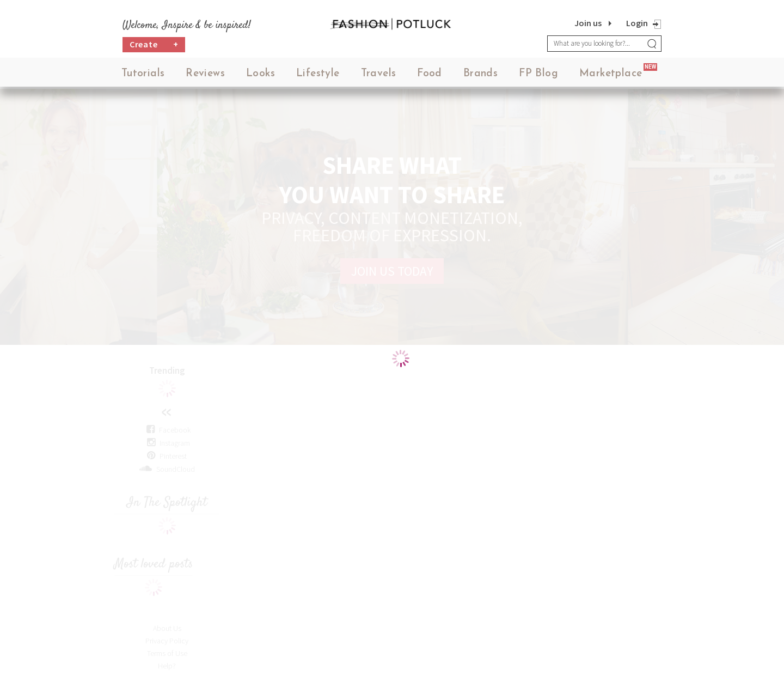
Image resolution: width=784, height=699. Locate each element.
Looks (261, 76)
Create (154, 47)
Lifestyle (318, 76)
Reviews (205, 76)
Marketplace (611, 76)
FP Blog (538, 76)
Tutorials (143, 76)
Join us (588, 23)
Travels (379, 76)
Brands (480, 76)
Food (430, 76)
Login (637, 23)
